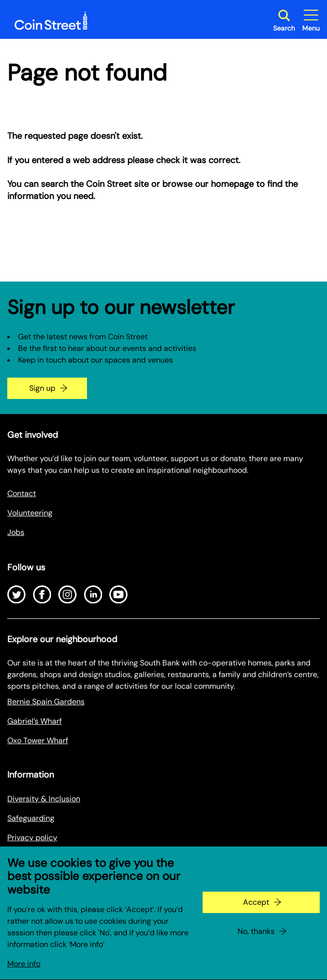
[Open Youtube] (119, 595)
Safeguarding (31, 818)
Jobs (16, 532)
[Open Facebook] (42, 595)
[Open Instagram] (68, 595)
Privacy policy (32, 838)
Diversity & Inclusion (44, 799)
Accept (256, 915)
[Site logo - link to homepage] (51, 21)
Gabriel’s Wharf (34, 721)
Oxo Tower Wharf (38, 740)
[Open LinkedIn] (93, 595)
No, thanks (256, 944)
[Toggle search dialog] (284, 21)
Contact (22, 493)
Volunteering (30, 513)
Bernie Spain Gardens (46, 702)
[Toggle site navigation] (311, 21)
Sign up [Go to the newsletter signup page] (42, 388)
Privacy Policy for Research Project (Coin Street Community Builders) (130, 857)
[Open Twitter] (17, 595)
